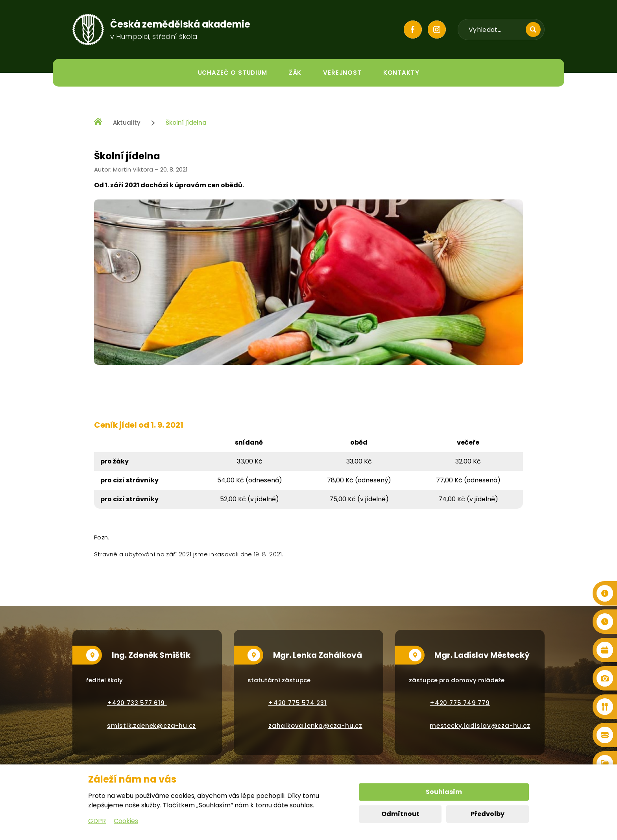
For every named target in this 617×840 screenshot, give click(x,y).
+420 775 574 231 (297, 703)
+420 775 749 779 (460, 703)
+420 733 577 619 (137, 703)
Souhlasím (444, 792)
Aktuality (127, 123)
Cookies (126, 821)
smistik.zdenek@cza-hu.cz (151, 726)
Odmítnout (400, 814)
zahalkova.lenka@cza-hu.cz (315, 726)
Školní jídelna (186, 123)
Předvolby (488, 814)
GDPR (97, 821)
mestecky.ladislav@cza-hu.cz (480, 726)
